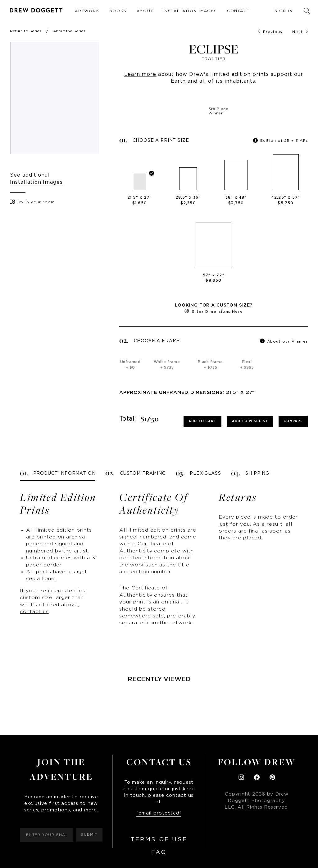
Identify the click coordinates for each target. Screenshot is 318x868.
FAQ (159, 852)
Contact (238, 11)
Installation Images (190, 11)
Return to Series (26, 31)
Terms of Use (159, 840)
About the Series (69, 31)
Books (118, 11)
